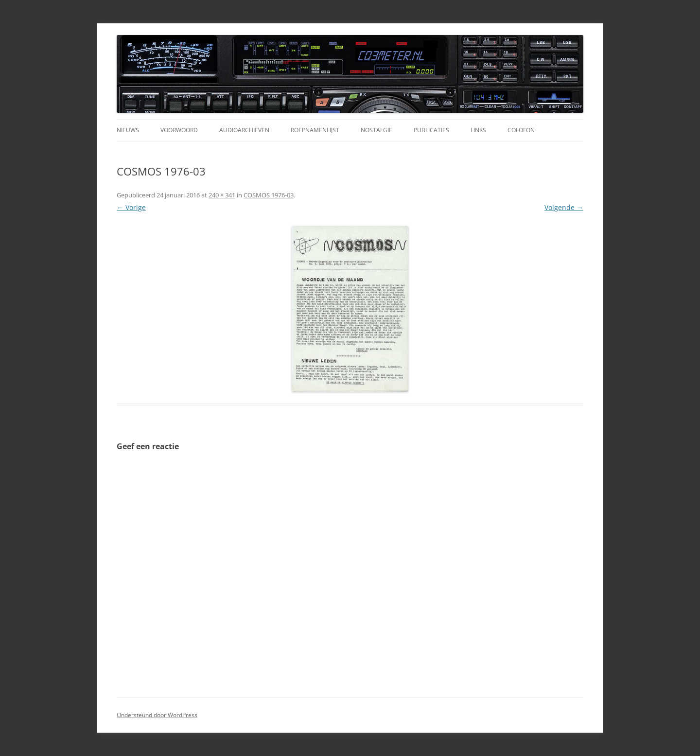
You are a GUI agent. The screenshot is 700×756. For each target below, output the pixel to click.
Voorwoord (179, 130)
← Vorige (131, 207)
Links (478, 130)
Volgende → (564, 207)
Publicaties (431, 130)
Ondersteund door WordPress (157, 715)
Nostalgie (376, 130)
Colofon (521, 130)
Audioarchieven (244, 130)
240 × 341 (222, 195)
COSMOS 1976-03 (269, 195)
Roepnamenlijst (315, 130)
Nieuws (128, 130)
